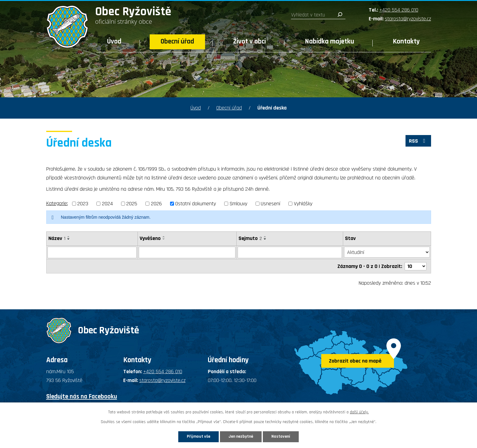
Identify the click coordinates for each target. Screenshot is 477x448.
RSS (418, 141)
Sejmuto (250, 238)
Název (57, 238)
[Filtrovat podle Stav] (387, 252)
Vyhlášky (303, 204)
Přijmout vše (198, 436)
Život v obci (249, 42)
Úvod (114, 42)
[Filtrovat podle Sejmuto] (290, 252)
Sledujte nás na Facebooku (82, 396)
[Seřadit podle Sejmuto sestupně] (265, 239)
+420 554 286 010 (399, 10)
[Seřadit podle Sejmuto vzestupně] (265, 237)
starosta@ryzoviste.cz (408, 19)
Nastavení (281, 436)
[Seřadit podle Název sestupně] (69, 239)
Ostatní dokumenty (196, 204)
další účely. (359, 412)
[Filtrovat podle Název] (92, 252)
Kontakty (406, 42)
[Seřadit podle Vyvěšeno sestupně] (164, 239)
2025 (132, 204)
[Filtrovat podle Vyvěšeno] (187, 252)
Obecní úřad (177, 42)
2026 (156, 204)
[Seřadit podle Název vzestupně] (69, 237)
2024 (107, 204)
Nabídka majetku (330, 42)
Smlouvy (238, 204)
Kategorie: (57, 203)
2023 (83, 204)
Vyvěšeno (150, 238)
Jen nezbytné (241, 436)
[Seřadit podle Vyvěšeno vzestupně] (164, 237)
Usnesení (270, 204)
